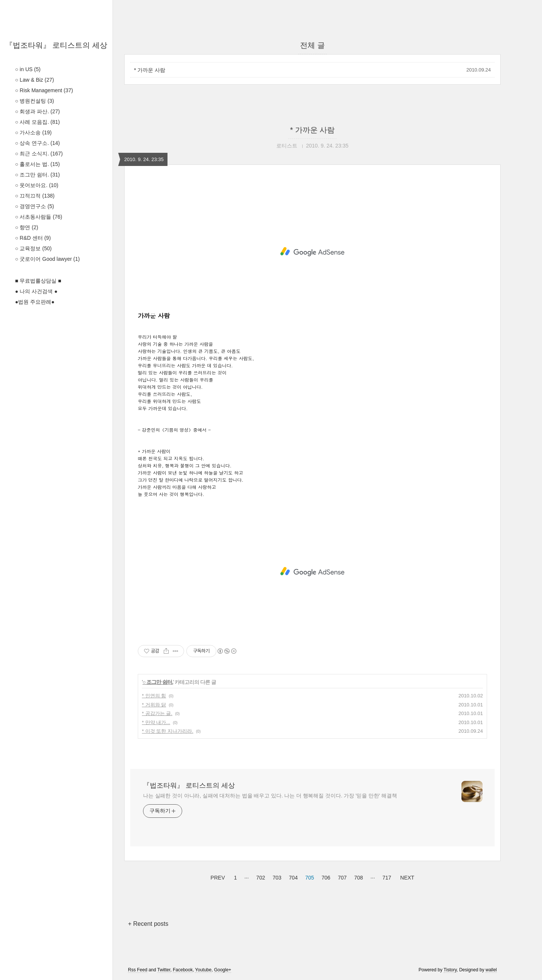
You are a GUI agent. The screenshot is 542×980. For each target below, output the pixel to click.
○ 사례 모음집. (37, 122)
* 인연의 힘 (154, 696)
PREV (217, 877)
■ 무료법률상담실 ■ (38, 281)
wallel (491, 970)
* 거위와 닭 (154, 705)
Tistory (450, 970)
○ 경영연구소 (34, 206)
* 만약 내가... (156, 722)
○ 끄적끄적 (35, 196)
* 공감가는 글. (157, 713)
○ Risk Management (44, 90)
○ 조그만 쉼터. (37, 175)
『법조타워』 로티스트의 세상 (56, 45)
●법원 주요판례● (35, 302)
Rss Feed (138, 970)
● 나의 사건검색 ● (36, 291)
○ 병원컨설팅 (34, 101)
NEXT (406, 877)
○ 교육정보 (33, 248)
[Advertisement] (312, 252)
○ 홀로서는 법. (37, 164)
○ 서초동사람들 (39, 217)
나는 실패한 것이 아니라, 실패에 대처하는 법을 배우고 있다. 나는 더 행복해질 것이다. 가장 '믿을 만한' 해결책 (270, 796)
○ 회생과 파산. (37, 111)
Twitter (164, 970)
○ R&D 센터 (33, 238)
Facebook (183, 970)
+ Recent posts (148, 924)
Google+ (223, 970)
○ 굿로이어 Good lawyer (47, 259)
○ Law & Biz (34, 80)
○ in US (28, 69)
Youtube (203, 970)
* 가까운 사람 (150, 70)
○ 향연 (27, 227)
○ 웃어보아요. (37, 185)
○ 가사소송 (33, 132)
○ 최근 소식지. (39, 154)
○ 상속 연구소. (37, 143)
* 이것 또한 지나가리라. (168, 731)
